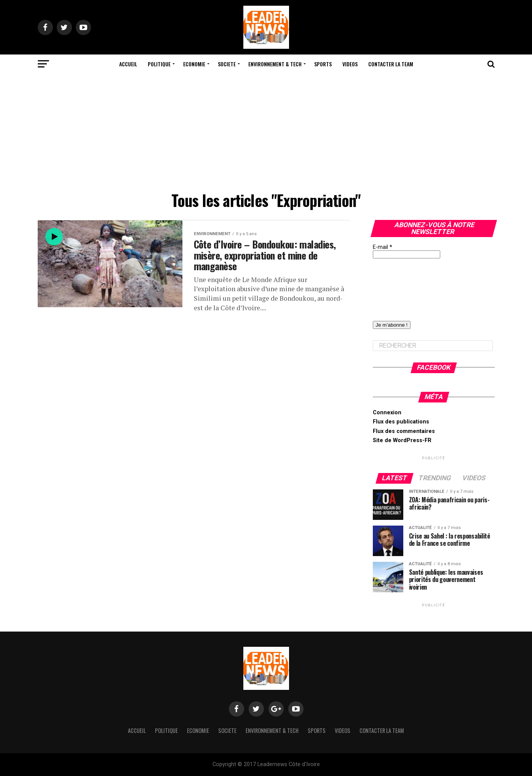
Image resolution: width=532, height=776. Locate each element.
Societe (227, 64)
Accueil (128, 64)
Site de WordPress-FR (402, 440)
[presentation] (404, 286)
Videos (350, 64)
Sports (323, 64)
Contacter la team (391, 64)
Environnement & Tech (275, 64)
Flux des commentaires (404, 431)
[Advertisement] (266, 131)
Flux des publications (401, 422)
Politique (159, 64)
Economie (194, 64)
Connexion (387, 413)
